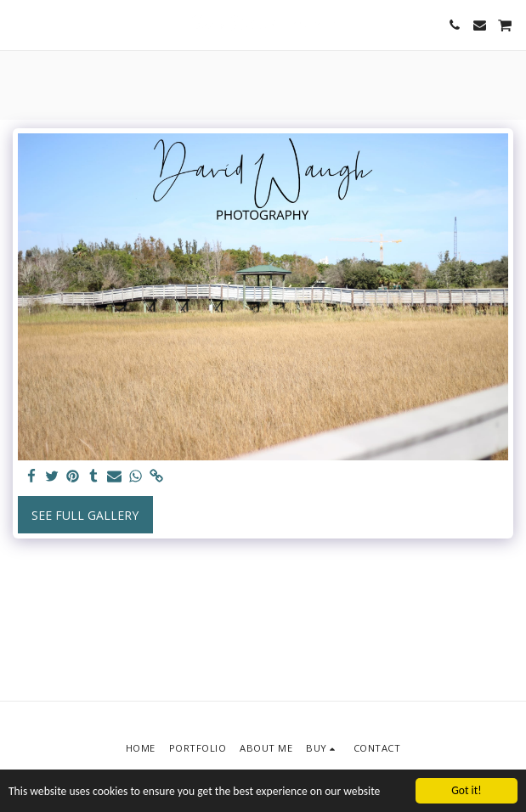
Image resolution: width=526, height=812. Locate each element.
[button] (19, 24)
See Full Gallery (85, 515)
